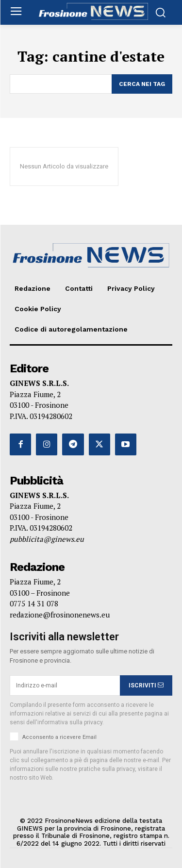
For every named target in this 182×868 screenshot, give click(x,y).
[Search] (142, 84)
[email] (65, 685)
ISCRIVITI (146, 685)
